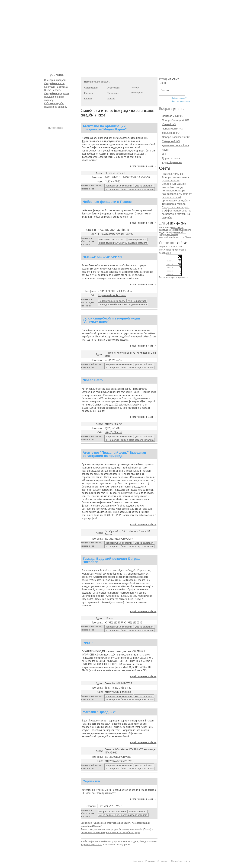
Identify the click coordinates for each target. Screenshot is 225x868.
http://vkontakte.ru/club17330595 (116, 234)
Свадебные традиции (56, 93)
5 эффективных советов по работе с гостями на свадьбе (177, 214)
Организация (91, 88)
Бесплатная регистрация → (174, 277)
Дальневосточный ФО (175, 145)
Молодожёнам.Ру (46, 34)
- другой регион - (172, 162)
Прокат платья (171, 180)
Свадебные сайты (181, 861)
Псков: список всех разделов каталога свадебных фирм (110, 832)
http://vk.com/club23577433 (119, 761)
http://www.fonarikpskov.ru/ (112, 295)
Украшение (113, 93)
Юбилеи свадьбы (54, 103)
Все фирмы (137, 93)
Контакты (138, 861)
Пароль (165, 90)
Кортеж (88, 99)
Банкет (111, 99)
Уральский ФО (171, 133)
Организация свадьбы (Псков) (135, 829)
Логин (164, 83)
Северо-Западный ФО (175, 120)
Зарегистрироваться (181, 101)
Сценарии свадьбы (55, 80)
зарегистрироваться (91, 845)
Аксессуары (114, 88)
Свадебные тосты (54, 83)
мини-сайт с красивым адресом (173, 234)
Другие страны (171, 158)
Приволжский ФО (172, 129)
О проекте (163, 861)
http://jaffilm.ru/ (113, 432)
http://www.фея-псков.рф (118, 692)
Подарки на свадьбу (56, 107)
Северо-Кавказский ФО (176, 137)
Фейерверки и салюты (175, 177)
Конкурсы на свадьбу (56, 87)
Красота (89, 93)
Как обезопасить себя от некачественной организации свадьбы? (177, 197)
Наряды (135, 87)
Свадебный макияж (174, 184)
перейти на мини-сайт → (143, 166)
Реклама (150, 861)
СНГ (165, 154)
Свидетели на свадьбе (176, 207)
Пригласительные (173, 174)
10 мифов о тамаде (174, 204)
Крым (165, 150)
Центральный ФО (173, 116)
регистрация (177, 227)
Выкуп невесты (53, 90)
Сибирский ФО (171, 141)
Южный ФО (169, 124)
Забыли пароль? (179, 98)
